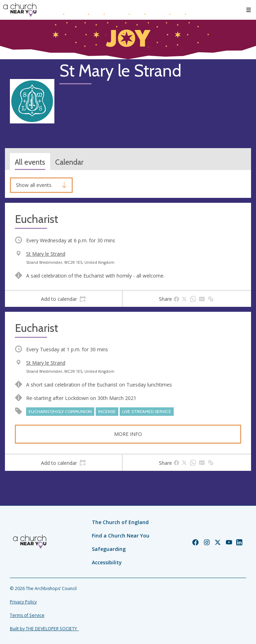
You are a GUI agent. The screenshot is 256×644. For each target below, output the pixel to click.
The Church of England (120, 522)
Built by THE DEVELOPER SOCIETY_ (44, 629)
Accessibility (107, 562)
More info (128, 434)
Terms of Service (27, 615)
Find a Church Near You (121, 536)
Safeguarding (109, 549)
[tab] (63, 299)
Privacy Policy (23, 602)
